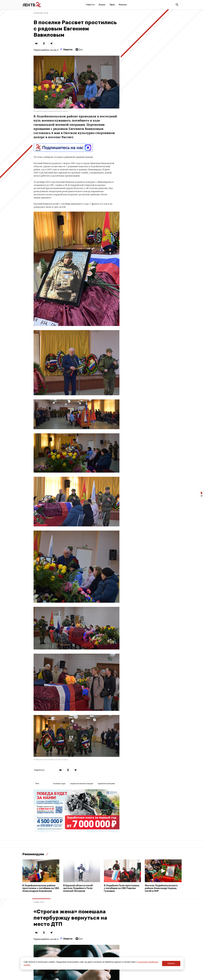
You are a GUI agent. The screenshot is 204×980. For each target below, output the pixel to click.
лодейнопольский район (106, 784)
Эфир (112, 5)
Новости (90, 5)
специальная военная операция (81, 784)
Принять (171, 963)
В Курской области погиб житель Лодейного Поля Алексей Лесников (78, 888)
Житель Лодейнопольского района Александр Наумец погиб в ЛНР (161, 888)
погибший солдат (59, 784)
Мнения (123, 5)
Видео (102, 5)
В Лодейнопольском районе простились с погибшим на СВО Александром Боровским (41, 888)
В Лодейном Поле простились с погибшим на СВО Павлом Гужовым (122, 888)
